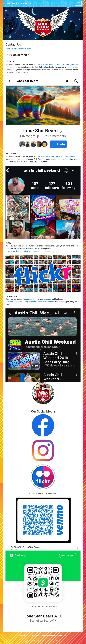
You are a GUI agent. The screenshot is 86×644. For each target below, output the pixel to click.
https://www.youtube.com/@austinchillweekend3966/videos (30, 302)
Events (38, 635)
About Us (30, 635)
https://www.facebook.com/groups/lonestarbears (56, 64)
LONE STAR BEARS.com (18, 3)
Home (23, 635)
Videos (53, 635)
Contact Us (61, 635)
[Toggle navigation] (78, 3)
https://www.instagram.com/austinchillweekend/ (56, 156)
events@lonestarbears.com (18, 49)
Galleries (45, 635)
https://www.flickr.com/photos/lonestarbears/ (24, 251)
